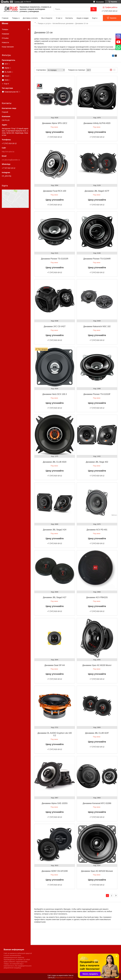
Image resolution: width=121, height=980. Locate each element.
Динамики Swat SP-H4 (55, 665)
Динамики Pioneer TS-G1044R (97, 259)
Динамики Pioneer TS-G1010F (97, 394)
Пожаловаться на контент (64, 978)
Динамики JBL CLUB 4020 (55, 462)
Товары (15, 18)
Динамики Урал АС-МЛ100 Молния (97, 871)
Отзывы (5, 38)
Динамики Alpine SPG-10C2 (55, 123)
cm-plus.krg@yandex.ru (11, 160)
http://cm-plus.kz (8, 152)
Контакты (69, 18)
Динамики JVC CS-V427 (55, 326)
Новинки (5, 34)
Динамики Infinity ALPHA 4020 (97, 123)
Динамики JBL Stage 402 (97, 462)
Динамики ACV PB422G (97, 597)
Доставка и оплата (30, 18)
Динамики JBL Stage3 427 (55, 597)
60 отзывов (100, 2)
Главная (5, 18)
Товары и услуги (44, 23)
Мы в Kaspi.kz (47, 18)
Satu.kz (71, 975)
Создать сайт (19, 2)
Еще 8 (6, 84)
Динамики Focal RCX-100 (55, 191)
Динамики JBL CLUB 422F (97, 733)
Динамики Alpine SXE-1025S (55, 803)
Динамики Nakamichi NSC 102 (97, 326)
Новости (5, 42)
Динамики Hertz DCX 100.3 (55, 394)
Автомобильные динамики (63, 23)
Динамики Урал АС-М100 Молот (97, 665)
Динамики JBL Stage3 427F (97, 191)
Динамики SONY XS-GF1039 (55, 871)
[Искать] (94, 9)
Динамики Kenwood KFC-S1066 (97, 803)
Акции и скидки (83, 18)
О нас (58, 18)
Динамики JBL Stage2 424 (55, 530)
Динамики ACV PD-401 (97, 530)
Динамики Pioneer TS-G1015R (55, 259)
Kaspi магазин (8, 47)
